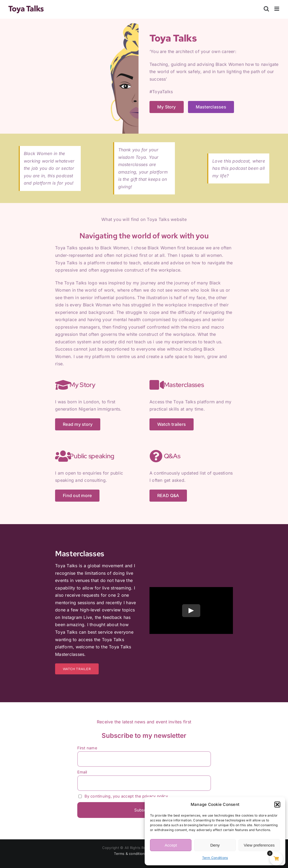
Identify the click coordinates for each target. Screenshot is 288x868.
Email (82, 772)
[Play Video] (191, 611)
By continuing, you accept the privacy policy (123, 796)
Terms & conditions (130, 854)
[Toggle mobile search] (266, 9)
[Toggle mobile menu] (277, 9)
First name (87, 748)
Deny (215, 845)
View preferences (259, 845)
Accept (171, 845)
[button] (277, 805)
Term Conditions (215, 858)
